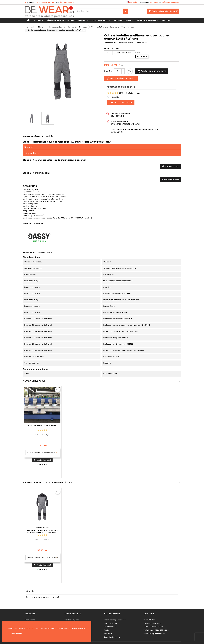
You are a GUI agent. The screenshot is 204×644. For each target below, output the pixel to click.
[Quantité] (118, 71)
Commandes (110, 627)
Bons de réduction (112, 637)
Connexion (154, 2)
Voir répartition (114, 97)
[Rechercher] (102, 11)
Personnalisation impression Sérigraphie (42, 427)
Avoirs (107, 630)
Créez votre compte (170, 2)
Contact (149, 614)
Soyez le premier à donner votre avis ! (42, 597)
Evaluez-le (127, 102)
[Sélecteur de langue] (133, 2)
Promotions (30, 620)
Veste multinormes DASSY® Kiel (119, 531)
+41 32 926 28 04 (43, 2)
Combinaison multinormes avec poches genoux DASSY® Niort (158, 532)
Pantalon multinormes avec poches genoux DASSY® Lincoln (42, 532)
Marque (140, 43)
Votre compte (112, 614)
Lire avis (113, 102)
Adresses (108, 634)
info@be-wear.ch (68, 2)
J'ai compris (16, 633)
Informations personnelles (115, 620)
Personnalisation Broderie (81, 426)
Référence (109, 43)
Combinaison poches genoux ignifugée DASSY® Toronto (81, 532)
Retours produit (111, 623)
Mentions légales (72, 620)
